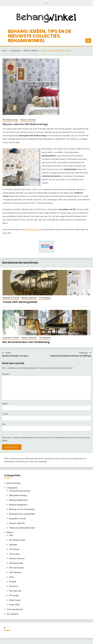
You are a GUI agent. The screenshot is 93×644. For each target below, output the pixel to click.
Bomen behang (13, 483)
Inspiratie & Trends (11, 298)
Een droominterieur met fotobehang (26, 342)
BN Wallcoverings (10, 120)
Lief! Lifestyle (15, 572)
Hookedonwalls (16, 563)
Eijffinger (13, 545)
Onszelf (13, 581)
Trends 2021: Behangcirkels (20, 302)
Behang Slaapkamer (18, 505)
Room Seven (15, 600)
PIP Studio (14, 595)
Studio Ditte (14, 605)
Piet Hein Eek (15, 591)
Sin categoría (45, 298)
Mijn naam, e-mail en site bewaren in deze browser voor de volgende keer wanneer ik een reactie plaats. (46, 439)
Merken (10, 532)
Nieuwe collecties (28, 120)
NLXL (12, 577)
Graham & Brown (17, 558)
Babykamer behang (18, 495)
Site (4, 424)
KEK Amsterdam (17, 568)
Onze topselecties (15, 609)
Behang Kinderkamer (18, 500)
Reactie (6, 374)
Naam (5, 404)
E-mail (5, 414)
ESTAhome (14, 549)
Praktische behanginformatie (22, 528)
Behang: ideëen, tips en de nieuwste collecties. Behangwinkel (40, 36)
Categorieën (12, 488)
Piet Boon (14, 586)
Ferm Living (14, 554)
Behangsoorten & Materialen (22, 514)
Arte (11, 535)
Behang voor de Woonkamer (22, 509)
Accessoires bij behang (19, 491)
